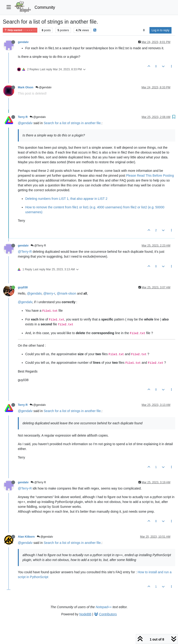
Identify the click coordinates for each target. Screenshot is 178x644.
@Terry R (38, 246)
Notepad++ (104, 607)
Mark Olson (26, 87)
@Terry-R (25, 252)
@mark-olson (66, 293)
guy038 (23, 287)
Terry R (23, 117)
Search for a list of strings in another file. (73, 123)
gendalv (23, 42)
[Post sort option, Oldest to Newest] (144, 30)
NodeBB (85, 614)
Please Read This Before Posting (150, 176)
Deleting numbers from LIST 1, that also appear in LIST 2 (66, 199)
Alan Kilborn (26, 537)
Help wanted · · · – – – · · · (20, 30)
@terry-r (49, 293)
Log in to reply (161, 30)
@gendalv (44, 87)
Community (45, 7)
